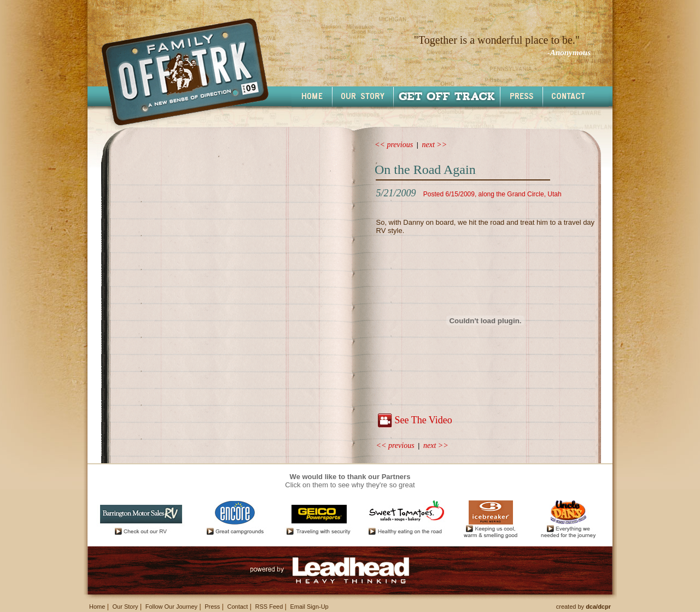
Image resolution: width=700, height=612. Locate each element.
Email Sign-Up (309, 607)
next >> (435, 145)
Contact (237, 607)
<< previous (394, 145)
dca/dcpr (598, 607)
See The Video (423, 420)
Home (97, 607)
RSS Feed (269, 607)
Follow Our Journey (171, 607)
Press (212, 607)
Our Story (125, 607)
